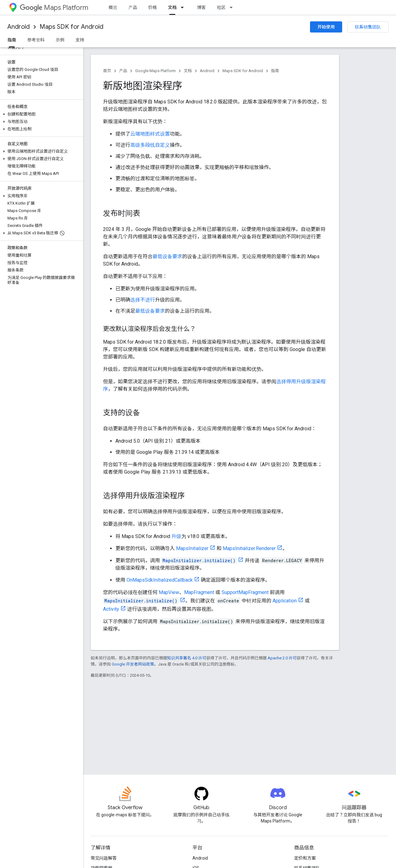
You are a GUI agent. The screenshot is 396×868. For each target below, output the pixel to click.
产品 (133, 7)
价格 (153, 7)
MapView (169, 592)
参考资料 (36, 40)
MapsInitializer (192, 548)
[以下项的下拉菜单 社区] (233, 7)
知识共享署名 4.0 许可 (187, 658)
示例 (60, 40)
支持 (80, 40)
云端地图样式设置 (150, 134)
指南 (275, 71)
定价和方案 (305, 858)
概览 (113, 7)
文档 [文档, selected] (172, 7)
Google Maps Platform (155, 71)
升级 (176, 536)
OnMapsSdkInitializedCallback (160, 580)
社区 (221, 7)
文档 (188, 71)
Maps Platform (54, 8)
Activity (111, 609)
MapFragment (199, 592)
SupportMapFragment (245, 592)
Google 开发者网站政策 (133, 664)
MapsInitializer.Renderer (249, 548)
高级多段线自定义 (150, 145)
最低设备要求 (167, 256)
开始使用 (326, 27)
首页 (107, 71)
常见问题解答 (104, 858)
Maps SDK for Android (71, 27)
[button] (40, 114)
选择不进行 (143, 300)
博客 (201, 7)
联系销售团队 (368, 27)
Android (19, 27)
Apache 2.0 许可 (282, 658)
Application (285, 601)
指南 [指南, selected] (12, 40)
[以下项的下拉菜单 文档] (184, 7)
